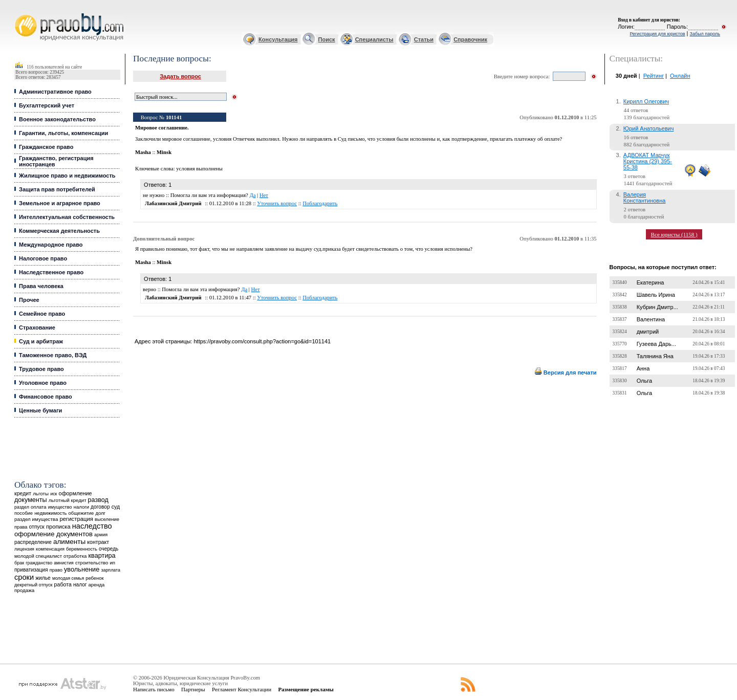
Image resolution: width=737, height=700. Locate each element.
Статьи (424, 39)
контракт (98, 542)
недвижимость (50, 513)
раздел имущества (36, 519)
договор (100, 507)
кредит (23, 493)
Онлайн (680, 76)
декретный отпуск (34, 585)
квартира (102, 555)
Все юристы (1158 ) (674, 234)
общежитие (81, 513)
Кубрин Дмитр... (657, 307)
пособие (24, 513)
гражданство (39, 563)
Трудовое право (41, 369)
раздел (22, 507)
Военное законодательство (57, 119)
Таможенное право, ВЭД (53, 355)
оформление (75, 493)
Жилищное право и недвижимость (67, 176)
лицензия (24, 549)
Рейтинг (654, 76)
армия (101, 535)
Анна (643, 368)
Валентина (651, 319)
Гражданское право (46, 147)
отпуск (37, 527)
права (21, 527)
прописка (58, 527)
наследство (92, 526)
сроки (24, 577)
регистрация (77, 519)
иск (53, 494)
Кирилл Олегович (646, 101)
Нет (264, 195)
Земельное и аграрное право (60, 203)
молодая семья (68, 578)
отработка (75, 556)
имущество (60, 507)
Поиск (327, 39)
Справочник (470, 39)
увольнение (82, 569)
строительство (92, 563)
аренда (97, 585)
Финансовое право (46, 397)
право (56, 570)
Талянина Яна (655, 356)
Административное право (55, 92)
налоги (81, 507)
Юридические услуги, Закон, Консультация (19, 14)
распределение (33, 542)
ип (112, 563)
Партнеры (193, 689)
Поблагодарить (320, 203)
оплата (39, 507)
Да (252, 195)
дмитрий (648, 332)
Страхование (37, 327)
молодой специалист (38, 556)
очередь (109, 549)
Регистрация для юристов (657, 34)
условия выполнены (199, 169)
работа (63, 584)
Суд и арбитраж (41, 341)
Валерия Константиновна (645, 198)
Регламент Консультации (242, 689)
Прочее (29, 300)
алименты (69, 542)
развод (98, 500)
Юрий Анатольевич (649, 128)
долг (100, 513)
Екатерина (651, 282)
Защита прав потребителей (57, 189)
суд (116, 507)
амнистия (64, 563)
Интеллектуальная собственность (67, 217)
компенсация (50, 549)
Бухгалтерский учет (47, 105)
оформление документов (53, 534)
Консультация (278, 39)
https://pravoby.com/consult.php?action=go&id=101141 (262, 341)
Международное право (51, 245)
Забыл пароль (705, 34)
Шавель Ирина (656, 295)
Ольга (644, 381)
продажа (24, 590)
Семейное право (42, 314)
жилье (43, 578)
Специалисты (374, 39)
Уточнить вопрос (277, 203)
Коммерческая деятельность (59, 231)
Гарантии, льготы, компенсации (63, 133)
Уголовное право (43, 383)
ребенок (94, 578)
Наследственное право (51, 272)
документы (31, 500)
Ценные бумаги (40, 410)
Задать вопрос (180, 76)
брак (19, 563)
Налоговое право (43, 258)
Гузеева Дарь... (656, 344)
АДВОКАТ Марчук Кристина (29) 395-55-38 (648, 161)
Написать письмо (154, 689)
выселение (107, 519)
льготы (41, 494)
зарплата (111, 570)
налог (80, 585)
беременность (82, 549)
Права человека (41, 286)
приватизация (31, 570)
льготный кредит (68, 500)
